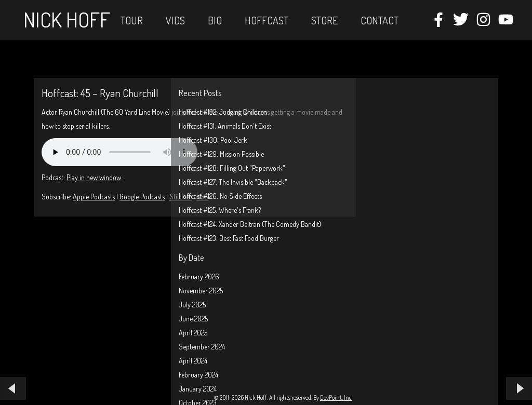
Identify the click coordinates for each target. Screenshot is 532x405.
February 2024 (198, 375)
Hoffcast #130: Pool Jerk (213, 140)
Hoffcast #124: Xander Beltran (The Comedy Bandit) (250, 224)
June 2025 (193, 319)
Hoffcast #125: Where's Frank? (220, 210)
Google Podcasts (142, 197)
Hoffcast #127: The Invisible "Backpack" (233, 182)
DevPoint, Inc (336, 397)
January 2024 (198, 389)
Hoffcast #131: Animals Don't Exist (225, 126)
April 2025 (193, 333)
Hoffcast (267, 20)
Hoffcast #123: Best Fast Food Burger (229, 238)
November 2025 (201, 291)
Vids (175, 20)
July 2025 (192, 305)
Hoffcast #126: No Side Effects (220, 196)
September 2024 (202, 347)
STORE (324, 20)
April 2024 (193, 361)
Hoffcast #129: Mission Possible (221, 154)
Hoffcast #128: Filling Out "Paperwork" (232, 168)
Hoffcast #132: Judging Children (223, 112)
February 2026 (199, 276)
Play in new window (94, 177)
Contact (380, 20)
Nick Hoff (67, 19)
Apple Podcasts (94, 197)
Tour (132, 20)
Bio (215, 20)
